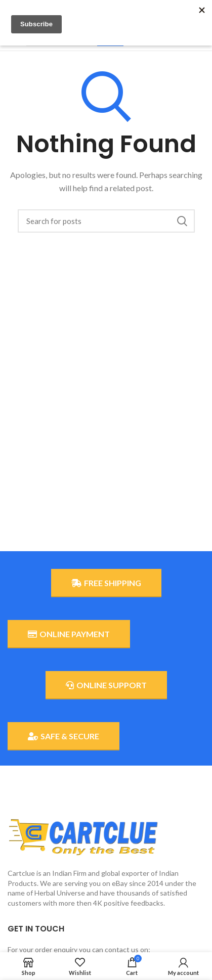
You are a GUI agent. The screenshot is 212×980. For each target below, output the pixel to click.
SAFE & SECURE (63, 736)
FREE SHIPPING (106, 583)
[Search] (106, 221)
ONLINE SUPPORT (106, 685)
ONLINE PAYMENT (69, 634)
